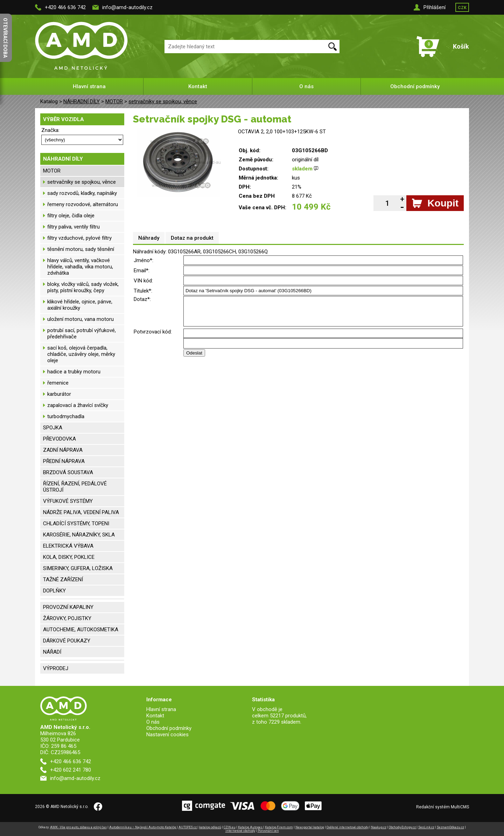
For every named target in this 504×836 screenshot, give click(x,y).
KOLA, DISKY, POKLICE (69, 557)
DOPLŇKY (54, 591)
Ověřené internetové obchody (348, 827)
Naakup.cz (379, 827)
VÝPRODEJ (56, 668)
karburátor (59, 394)
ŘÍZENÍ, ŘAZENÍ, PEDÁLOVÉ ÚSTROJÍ (75, 487)
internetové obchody (240, 831)
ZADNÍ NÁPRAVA (63, 450)
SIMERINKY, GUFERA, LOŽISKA (78, 568)
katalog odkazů (210, 827)
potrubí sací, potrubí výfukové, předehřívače (82, 333)
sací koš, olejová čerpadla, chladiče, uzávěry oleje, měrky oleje (81, 354)
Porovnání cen (268, 831)
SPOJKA (53, 428)
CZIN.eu (230, 827)
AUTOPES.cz (188, 827)
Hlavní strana (89, 86)
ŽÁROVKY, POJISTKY (67, 618)
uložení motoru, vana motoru (80, 319)
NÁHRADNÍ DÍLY (82, 101)
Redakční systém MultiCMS (443, 807)
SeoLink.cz (426, 827)
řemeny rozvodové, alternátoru (83, 204)
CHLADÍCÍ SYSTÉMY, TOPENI (76, 524)
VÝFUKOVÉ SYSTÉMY (68, 501)
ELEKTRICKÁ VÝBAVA (68, 546)
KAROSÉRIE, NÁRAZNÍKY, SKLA (79, 535)
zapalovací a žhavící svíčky (78, 405)
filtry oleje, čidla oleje (71, 216)
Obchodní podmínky (415, 86)
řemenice (58, 383)
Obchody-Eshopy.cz (403, 827)
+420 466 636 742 (65, 7)
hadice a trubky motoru (74, 372)
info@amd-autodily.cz (127, 7)
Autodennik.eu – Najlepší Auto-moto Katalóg (143, 827)
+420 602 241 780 (71, 770)
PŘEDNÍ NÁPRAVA (64, 461)
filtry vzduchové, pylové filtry (79, 238)
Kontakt (198, 86)
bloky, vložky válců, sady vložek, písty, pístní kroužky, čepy (83, 287)
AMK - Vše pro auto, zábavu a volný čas (78, 827)
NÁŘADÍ (52, 652)
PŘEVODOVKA (59, 439)
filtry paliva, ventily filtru (73, 227)
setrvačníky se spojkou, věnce (163, 101)
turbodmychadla (66, 416)
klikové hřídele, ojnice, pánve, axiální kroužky (80, 305)
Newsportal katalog (310, 827)
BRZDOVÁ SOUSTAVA (68, 472)
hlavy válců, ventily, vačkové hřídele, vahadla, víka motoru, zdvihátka (80, 267)
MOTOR (114, 101)
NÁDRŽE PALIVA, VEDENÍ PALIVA (81, 512)
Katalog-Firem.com (279, 827)
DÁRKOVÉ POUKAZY (67, 641)
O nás (306, 86)
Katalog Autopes (251, 827)
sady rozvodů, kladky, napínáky (82, 193)
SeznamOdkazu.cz (450, 827)
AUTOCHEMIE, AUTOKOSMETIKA (81, 630)
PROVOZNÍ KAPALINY (68, 607)
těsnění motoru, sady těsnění (81, 249)
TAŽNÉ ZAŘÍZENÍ (63, 579)
